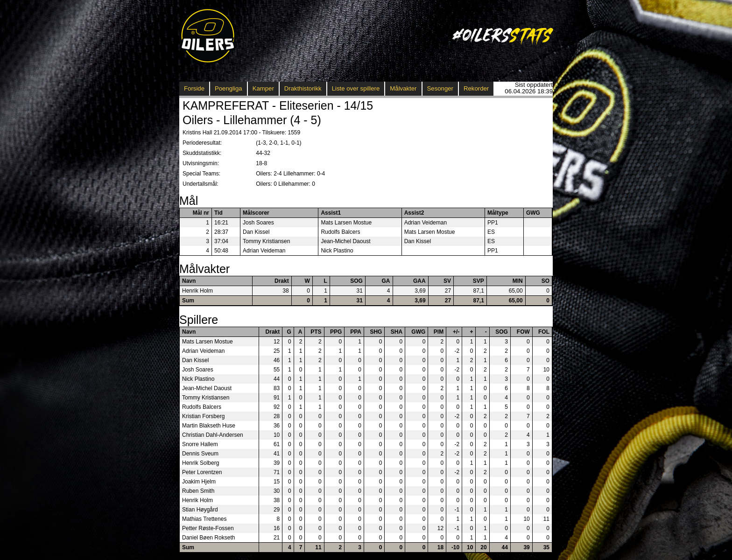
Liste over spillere (356, 88)
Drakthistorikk (303, 88)
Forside (194, 88)
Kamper (263, 88)
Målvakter (403, 88)
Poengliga (229, 88)
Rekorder (476, 88)
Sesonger (440, 88)
